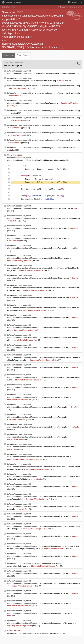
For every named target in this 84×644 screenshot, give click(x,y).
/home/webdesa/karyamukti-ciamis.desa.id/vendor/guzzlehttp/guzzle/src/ (43, 148)
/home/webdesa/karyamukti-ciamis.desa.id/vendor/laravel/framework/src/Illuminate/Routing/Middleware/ (43, 268)
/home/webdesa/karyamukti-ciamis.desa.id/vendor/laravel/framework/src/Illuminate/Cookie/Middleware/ (44, 357)
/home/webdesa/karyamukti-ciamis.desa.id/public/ (34, 633)
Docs (75, 2)
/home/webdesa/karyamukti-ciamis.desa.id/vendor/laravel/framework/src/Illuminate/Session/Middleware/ (43, 327)
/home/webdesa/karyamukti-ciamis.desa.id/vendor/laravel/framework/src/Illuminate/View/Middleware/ (43, 308)
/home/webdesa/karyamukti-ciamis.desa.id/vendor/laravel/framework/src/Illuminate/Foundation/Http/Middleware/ (43, 288)
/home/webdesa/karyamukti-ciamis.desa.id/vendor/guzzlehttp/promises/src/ (45, 86)
